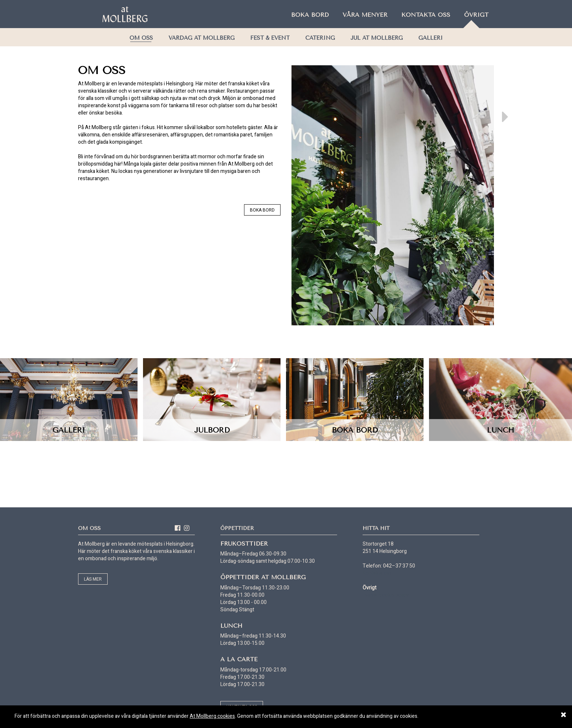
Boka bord (310, 15)
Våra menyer (365, 15)
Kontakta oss (426, 15)
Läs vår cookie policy (386, 595)
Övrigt (476, 15)
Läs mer (93, 579)
